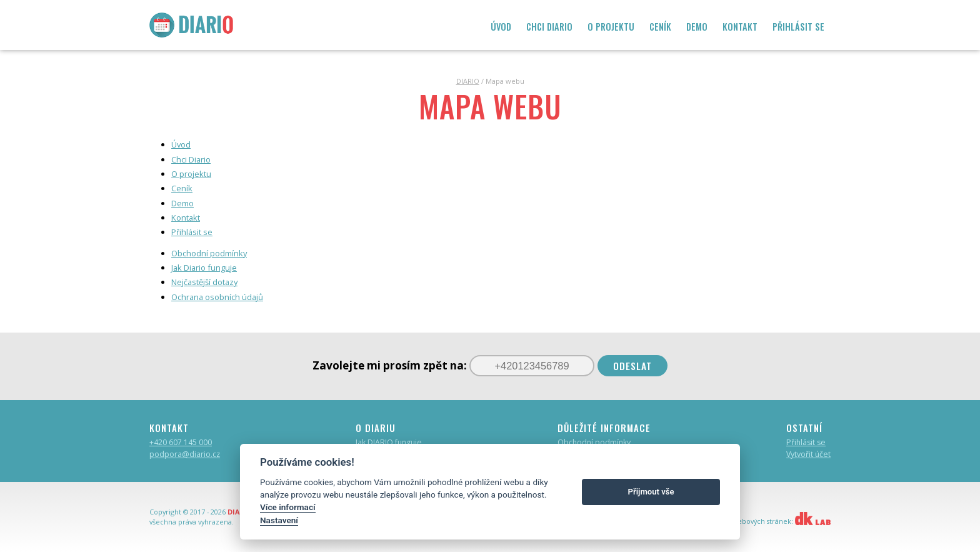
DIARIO (468, 81)
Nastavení (279, 520)
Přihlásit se (806, 442)
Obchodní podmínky (594, 442)
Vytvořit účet (808, 454)
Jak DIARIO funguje (389, 442)
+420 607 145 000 (181, 442)
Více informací (288, 507)
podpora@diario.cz (185, 454)
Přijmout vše (651, 492)
